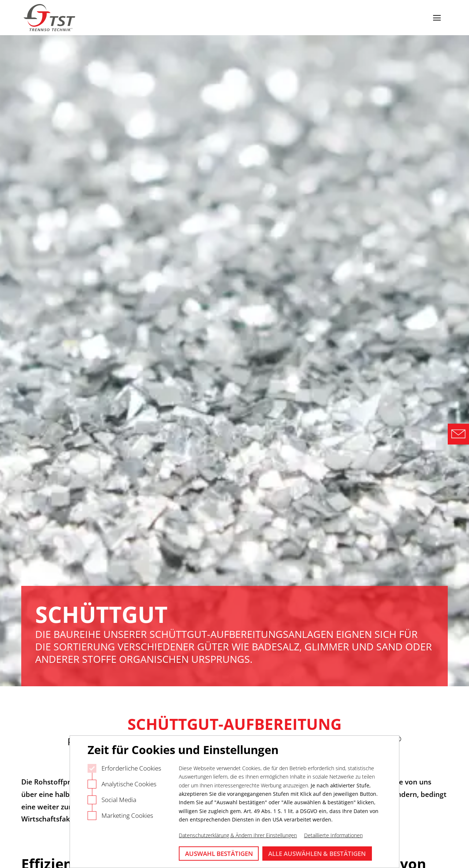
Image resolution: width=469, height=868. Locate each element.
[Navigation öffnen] (437, 18)
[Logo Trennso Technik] (50, 18)
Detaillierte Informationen (333, 835)
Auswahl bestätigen (219, 854)
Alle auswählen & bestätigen (317, 854)
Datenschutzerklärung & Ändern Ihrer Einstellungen (238, 835)
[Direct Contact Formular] (458, 434)
